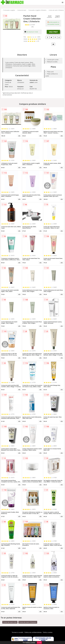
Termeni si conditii (18, 632)
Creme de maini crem (10, 622)
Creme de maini (22, 10)
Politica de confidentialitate (33, 632)
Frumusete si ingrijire (9, 10)
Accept (39, 642)
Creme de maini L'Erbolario (56, 10)
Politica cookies (48, 632)
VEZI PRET (53, 32)
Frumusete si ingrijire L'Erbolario (37, 10)
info (19, 136)
